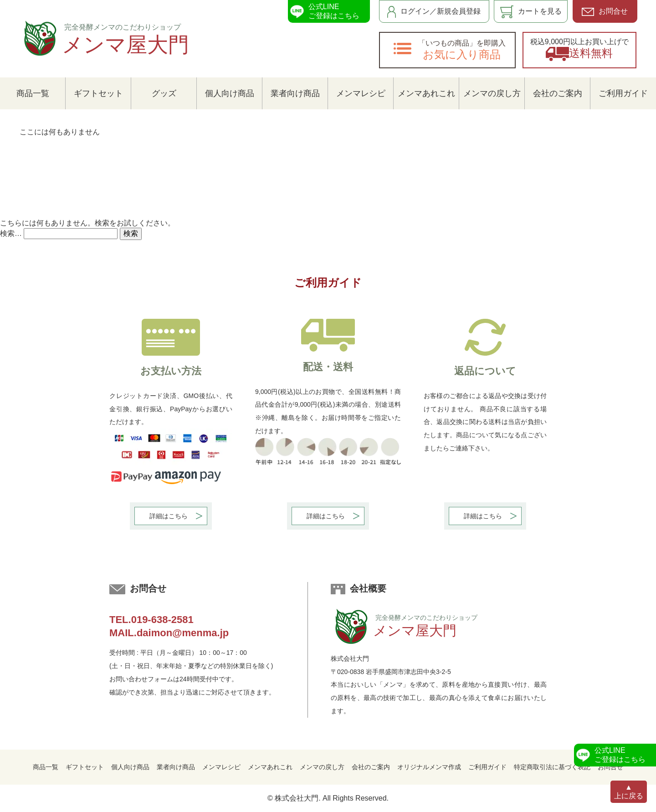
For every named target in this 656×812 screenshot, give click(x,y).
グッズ (164, 93)
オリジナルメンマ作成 (429, 767)
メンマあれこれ (426, 93)
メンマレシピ (361, 93)
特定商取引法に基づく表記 (552, 767)
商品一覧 (33, 93)
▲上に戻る (629, 792)
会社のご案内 (558, 93)
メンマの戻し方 (492, 93)
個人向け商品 (230, 93)
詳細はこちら (169, 516)
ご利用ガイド (623, 93)
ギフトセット (98, 93)
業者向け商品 (295, 93)
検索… (11, 233)
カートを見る (531, 12)
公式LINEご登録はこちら (324, 11)
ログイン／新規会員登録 (434, 12)
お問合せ (605, 12)
